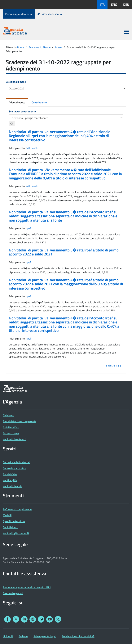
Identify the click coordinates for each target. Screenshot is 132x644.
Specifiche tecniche (14, 521)
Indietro (110, 365)
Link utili (8, 636)
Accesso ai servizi (50, 14)
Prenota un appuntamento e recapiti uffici (27, 587)
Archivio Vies (10, 474)
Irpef (28, 228)
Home (21, 47)
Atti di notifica (11, 427)
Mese (58, 47)
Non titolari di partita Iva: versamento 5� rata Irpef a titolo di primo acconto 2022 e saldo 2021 (64, 252)
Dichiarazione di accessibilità (78, 636)
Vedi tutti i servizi (13, 486)
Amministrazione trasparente (20, 421)
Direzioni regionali (13, 593)
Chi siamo (8, 415)
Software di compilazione (17, 509)
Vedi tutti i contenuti (14, 439)
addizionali (32, 148)
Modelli (7, 515)
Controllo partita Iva (14, 468)
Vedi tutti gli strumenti (16, 533)
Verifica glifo (10, 480)
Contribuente (39, 102)
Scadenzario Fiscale (40, 47)
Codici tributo (10, 527)
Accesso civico (11, 433)
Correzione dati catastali (17, 462)
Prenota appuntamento (18, 14)
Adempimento (17, 102)
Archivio (23, 636)
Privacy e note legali (45, 636)
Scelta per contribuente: (23, 111)
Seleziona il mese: (16, 82)
